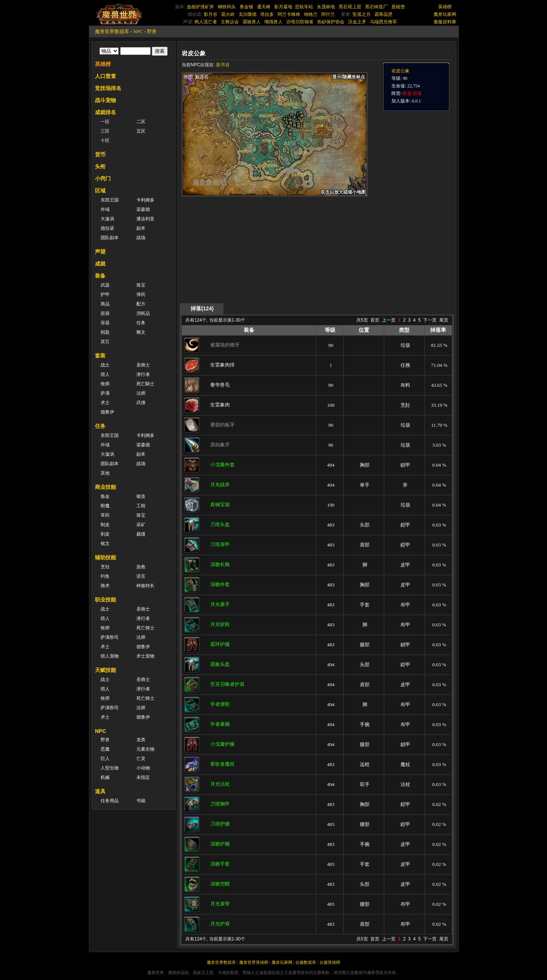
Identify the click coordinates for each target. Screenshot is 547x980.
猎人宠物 (110, 656)
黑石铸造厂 (376, 7)
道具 (100, 791)
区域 (100, 191)
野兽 (152, 31)
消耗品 (143, 313)
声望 (100, 252)
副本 (141, 228)
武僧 (141, 403)
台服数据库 (306, 962)
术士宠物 (145, 656)
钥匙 (105, 332)
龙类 (141, 740)
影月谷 (211, 14)
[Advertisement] (253, 249)
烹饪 (105, 567)
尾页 (444, 320)
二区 (141, 122)
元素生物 (145, 749)
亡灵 (141, 759)
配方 (141, 304)
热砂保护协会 (331, 22)
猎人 (105, 374)
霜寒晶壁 (384, 14)
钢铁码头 (227, 7)
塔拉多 (267, 14)
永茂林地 (326, 7)
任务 (141, 323)
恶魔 (105, 749)
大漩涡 (107, 219)
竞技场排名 (108, 88)
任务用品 (110, 801)
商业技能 (105, 487)
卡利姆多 (145, 200)
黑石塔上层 (350, 7)
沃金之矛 (357, 22)
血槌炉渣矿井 (200, 7)
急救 (141, 567)
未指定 (143, 777)
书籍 (141, 801)
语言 (141, 576)
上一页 (389, 320)
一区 (105, 122)
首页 (375, 320)
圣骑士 (143, 365)
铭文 (105, 543)
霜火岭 (228, 14)
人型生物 (110, 768)
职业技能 (105, 600)
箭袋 (105, 313)
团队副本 (110, 238)
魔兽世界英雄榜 (254, 962)
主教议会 (230, 22)
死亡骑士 (145, 628)
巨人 (105, 759)
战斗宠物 (105, 100)
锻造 (141, 496)
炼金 (105, 496)
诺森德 (143, 209)
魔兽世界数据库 (112, 31)
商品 (105, 304)
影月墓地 (283, 7)
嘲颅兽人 (273, 22)
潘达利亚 (145, 219)
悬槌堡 (398, 7)
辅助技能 (105, 557)
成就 (100, 264)
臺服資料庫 (445, 22)
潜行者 (143, 374)
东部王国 (110, 200)
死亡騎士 (145, 384)
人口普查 (105, 76)
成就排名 (105, 112)
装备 (100, 276)
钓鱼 (105, 576)
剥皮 (105, 534)
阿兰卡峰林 (289, 14)
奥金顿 (246, 7)
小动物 (143, 768)
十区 (105, 140)
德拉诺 (107, 228)
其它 (105, 342)
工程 (141, 506)
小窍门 (103, 179)
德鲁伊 (107, 412)
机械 (105, 777)
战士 (105, 365)
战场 (141, 238)
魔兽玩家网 (445, 14)
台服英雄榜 (330, 962)
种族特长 (145, 586)
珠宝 (141, 285)
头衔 (100, 166)
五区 (141, 131)
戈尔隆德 (248, 14)
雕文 (141, 332)
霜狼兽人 (252, 22)
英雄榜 (445, 7)
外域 (105, 209)
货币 (100, 154)
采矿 (141, 525)
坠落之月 (362, 14)
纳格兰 (311, 14)
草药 (105, 515)
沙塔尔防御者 (300, 22)
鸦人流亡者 (206, 22)
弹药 (141, 295)
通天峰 (264, 7)
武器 (105, 285)
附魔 (105, 506)
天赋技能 (105, 670)
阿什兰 (328, 14)
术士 (105, 403)
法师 (141, 393)
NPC (138, 31)
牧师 (105, 384)
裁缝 (141, 534)
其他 (105, 473)
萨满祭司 (110, 637)
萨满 (105, 393)
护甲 (105, 295)
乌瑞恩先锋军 (384, 22)
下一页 (430, 320)
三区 (105, 131)
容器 (105, 323)
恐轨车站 (304, 7)
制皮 (105, 525)
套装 (100, 356)
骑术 (105, 586)
